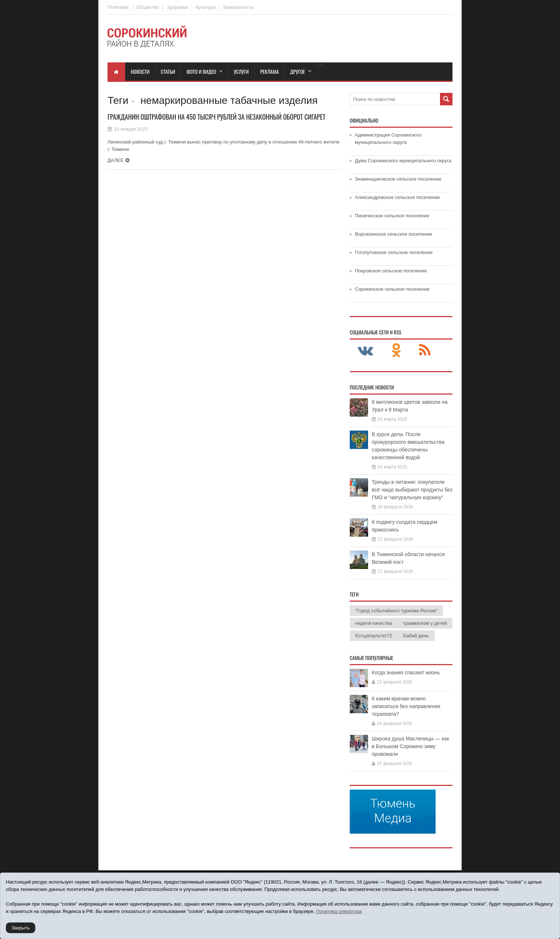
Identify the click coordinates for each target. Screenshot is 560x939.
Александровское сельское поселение (397, 197)
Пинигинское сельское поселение (392, 216)
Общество (148, 7)
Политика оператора (339, 911)
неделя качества (374, 623)
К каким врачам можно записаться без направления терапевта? (406, 706)
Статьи (168, 71)
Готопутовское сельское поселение (394, 252)
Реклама (270, 71)
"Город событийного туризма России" (396, 611)
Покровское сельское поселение (391, 271)
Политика (118, 7)
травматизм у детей (425, 623)
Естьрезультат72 (374, 636)
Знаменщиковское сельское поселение (398, 179)
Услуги (241, 71)
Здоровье (177, 7)
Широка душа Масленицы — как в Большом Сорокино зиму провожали (410, 746)
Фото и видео (201, 71)
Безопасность (238, 7)
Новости (140, 71)
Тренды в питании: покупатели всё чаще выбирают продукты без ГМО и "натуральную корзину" (412, 490)
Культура (206, 7)
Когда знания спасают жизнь (406, 672)
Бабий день (416, 636)
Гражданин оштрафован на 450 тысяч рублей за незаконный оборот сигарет (217, 117)
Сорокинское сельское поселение (392, 289)
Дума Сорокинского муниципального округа (403, 161)
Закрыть (21, 928)
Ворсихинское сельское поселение (393, 234)
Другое (298, 71)
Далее (116, 160)
